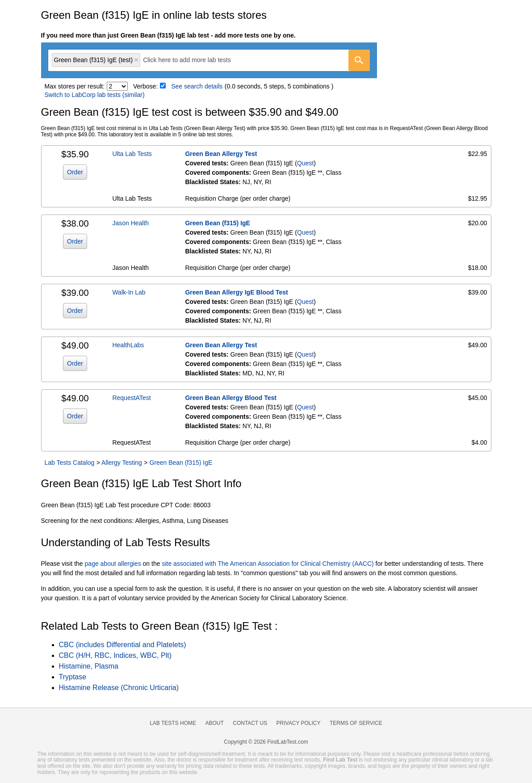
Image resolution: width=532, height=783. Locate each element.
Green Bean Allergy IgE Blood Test (236, 292)
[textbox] (193, 60)
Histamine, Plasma (89, 666)
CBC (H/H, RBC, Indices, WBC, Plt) (115, 655)
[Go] (359, 60)
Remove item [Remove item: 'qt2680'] (136, 60)
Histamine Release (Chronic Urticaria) (119, 688)
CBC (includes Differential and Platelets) (123, 645)
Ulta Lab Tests (132, 154)
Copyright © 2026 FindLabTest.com (266, 742)
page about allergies (113, 564)
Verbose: (145, 86)
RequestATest (131, 398)
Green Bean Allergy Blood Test (231, 398)
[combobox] (209, 60)
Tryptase (73, 677)
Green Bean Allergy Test (221, 154)
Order (75, 172)
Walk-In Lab (129, 292)
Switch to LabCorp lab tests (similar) (95, 95)
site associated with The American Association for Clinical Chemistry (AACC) (268, 564)
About (214, 723)
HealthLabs (128, 345)
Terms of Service (356, 723)
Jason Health (130, 223)
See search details (197, 86)
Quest (305, 163)
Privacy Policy (299, 723)
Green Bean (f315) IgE (218, 223)
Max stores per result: (75, 86)
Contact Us (250, 723)
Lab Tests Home (173, 723)
